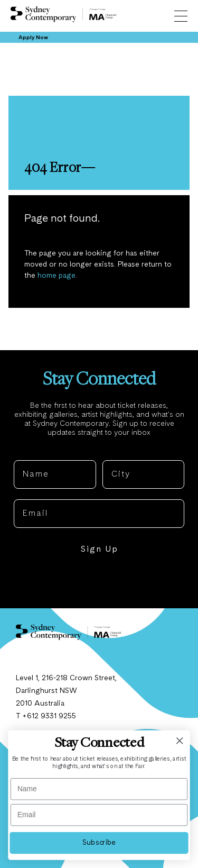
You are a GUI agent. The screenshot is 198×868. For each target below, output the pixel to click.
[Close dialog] (180, 741)
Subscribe (99, 843)
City (112, 452)
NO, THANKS (99, 582)
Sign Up (99, 550)
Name (27, 452)
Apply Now (33, 38)
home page (56, 276)
